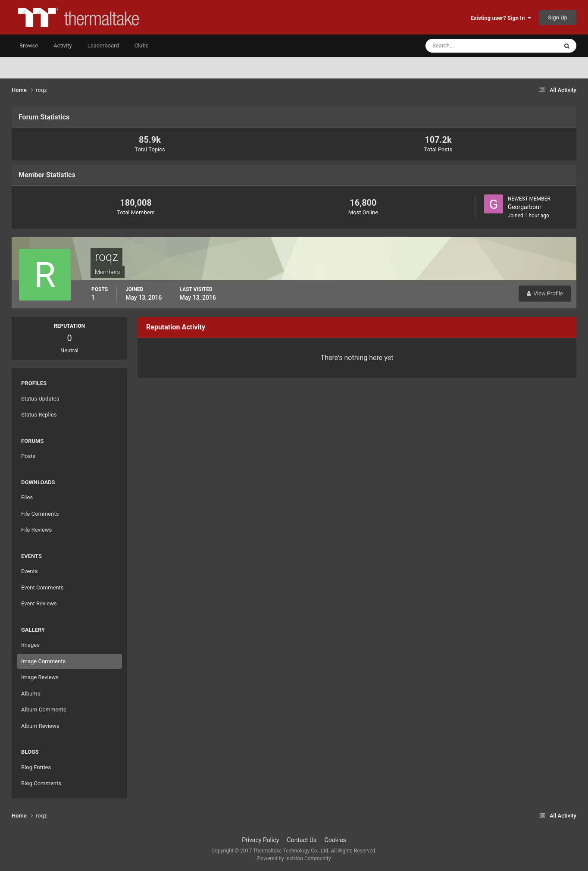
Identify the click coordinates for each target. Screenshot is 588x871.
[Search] (465, 46)
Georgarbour (525, 207)
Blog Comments (41, 783)
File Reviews (36, 530)
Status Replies (39, 415)
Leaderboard (103, 45)
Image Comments (43, 661)
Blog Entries (36, 767)
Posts (28, 456)
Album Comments (44, 710)
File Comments (40, 514)
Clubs (142, 45)
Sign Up (558, 17)
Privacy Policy (260, 840)
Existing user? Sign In (501, 18)
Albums (31, 694)
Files (27, 497)
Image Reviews (40, 677)
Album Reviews (40, 726)
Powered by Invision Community (294, 858)
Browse (29, 45)
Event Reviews (39, 603)
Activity (63, 45)
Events (29, 571)
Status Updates (40, 399)
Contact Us (302, 840)
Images (30, 645)
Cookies (335, 840)
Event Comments (42, 587)
